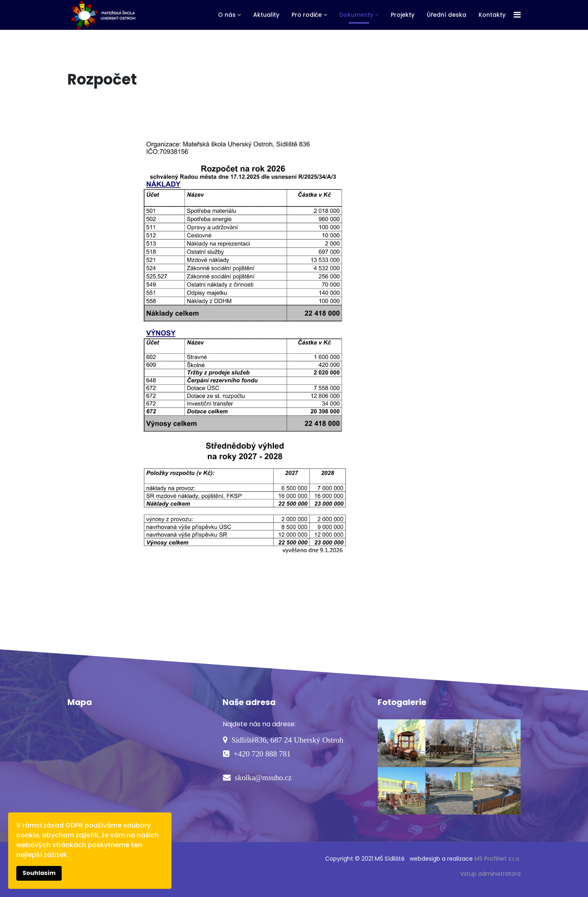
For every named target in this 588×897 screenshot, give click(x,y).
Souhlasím (39, 873)
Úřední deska (447, 15)
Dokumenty (356, 15)
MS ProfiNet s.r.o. (498, 859)
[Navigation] (517, 15)
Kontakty (492, 15)
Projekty (403, 15)
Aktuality (266, 15)
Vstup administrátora (490, 874)
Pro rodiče (307, 15)
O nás (227, 15)
